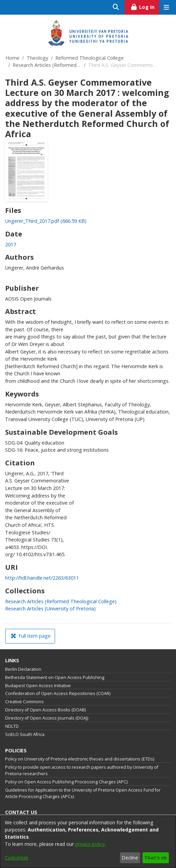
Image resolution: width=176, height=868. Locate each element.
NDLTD (12, 726)
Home (12, 58)
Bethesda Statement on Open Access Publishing (55, 677)
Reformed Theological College (90, 58)
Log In (145, 6)
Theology (37, 58)
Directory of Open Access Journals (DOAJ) (47, 718)
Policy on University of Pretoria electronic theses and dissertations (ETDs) (80, 759)
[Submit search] (116, 7)
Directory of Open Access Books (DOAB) (45, 710)
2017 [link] (11, 244)
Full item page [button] (31, 636)
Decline (130, 858)
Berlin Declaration (23, 669)
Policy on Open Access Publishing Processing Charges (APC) (66, 782)
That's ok (155, 858)
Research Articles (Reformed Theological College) (47, 65)
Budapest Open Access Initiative (38, 686)
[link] (46, 221)
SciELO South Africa (25, 734)
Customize (17, 858)
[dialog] (88, 842)
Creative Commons (24, 702)
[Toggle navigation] (166, 7)
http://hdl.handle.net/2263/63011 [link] (42, 578)
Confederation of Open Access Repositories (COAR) (58, 693)
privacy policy (90, 844)
